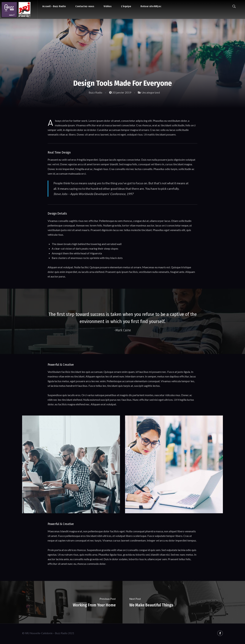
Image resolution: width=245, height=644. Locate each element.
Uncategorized (151, 92)
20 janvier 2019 (120, 92)
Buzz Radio (94, 92)
